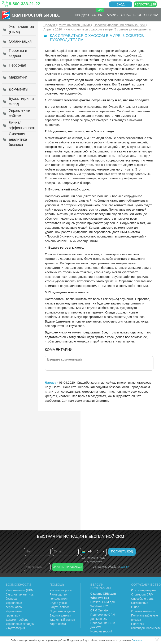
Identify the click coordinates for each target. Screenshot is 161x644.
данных (125, 567)
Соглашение (140, 603)
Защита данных (60, 615)
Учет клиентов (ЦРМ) (20, 590)
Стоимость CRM (142, 594)
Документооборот (18, 620)
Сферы (98, 13)
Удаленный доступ (62, 620)
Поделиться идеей (62, 611)
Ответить (102, 401)
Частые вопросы (61, 590)
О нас (126, 15)
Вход (121, 4)
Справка (151, 15)
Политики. (137, 640)
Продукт (82, 15)
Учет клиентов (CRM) (75, 25)
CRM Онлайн (99, 610)
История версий (101, 631)
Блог (138, 15)
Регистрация (145, 4)
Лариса (51, 382)
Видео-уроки (58, 603)
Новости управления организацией (119, 25)
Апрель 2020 (53, 29)
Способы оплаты (143, 599)
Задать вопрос (60, 607)
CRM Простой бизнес (36, 15)
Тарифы (112, 15)
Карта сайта (58, 624)
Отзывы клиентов (143, 611)
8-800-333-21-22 (24, 4)
